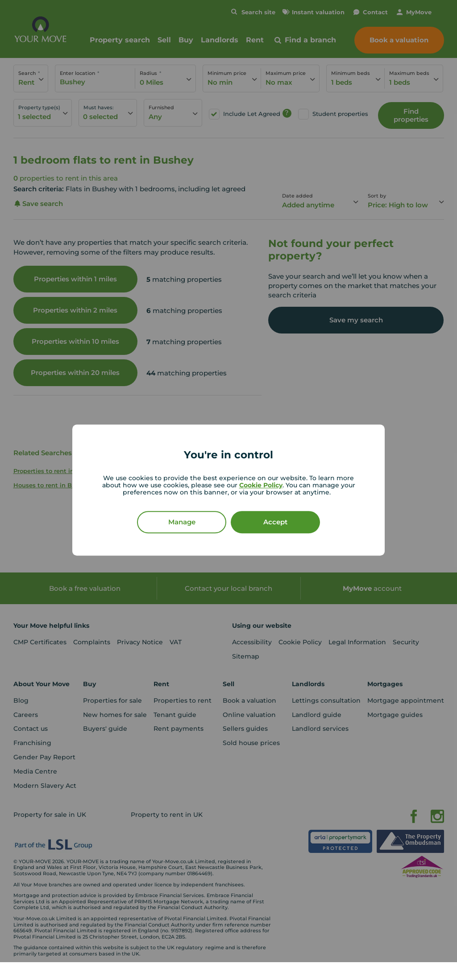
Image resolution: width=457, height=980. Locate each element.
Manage (182, 522)
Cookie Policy (261, 485)
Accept (275, 522)
